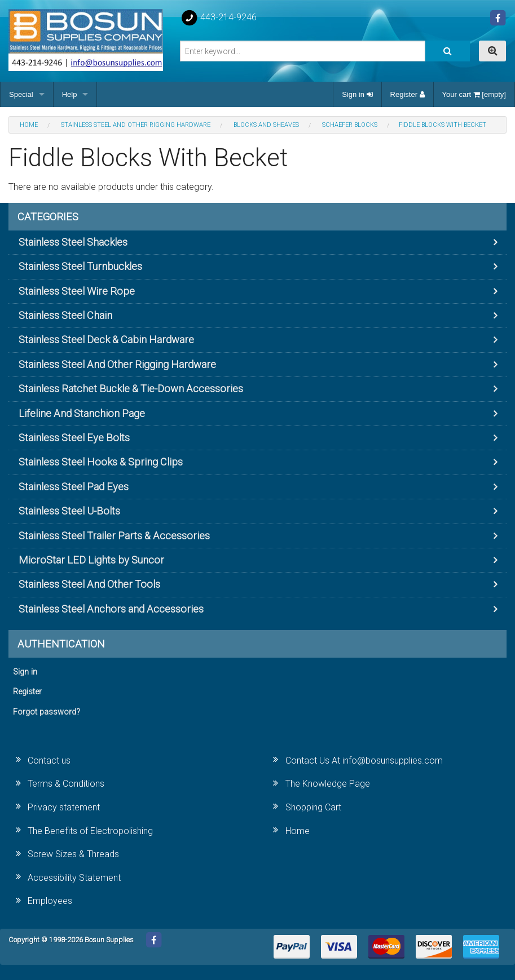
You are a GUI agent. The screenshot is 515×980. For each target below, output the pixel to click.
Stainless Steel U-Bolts (69, 511)
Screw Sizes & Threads (73, 854)
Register (408, 94)
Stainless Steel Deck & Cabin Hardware (106, 340)
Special (21, 94)
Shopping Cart (313, 807)
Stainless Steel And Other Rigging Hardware (117, 364)
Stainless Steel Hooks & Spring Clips (101, 462)
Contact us (49, 761)
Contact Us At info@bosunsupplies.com (364, 761)
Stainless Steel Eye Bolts (74, 438)
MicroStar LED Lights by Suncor (91, 560)
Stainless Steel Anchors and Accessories (111, 609)
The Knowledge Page (328, 784)
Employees (50, 901)
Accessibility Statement (74, 878)
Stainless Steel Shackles (73, 242)
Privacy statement (64, 807)
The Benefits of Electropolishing (90, 831)
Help (70, 94)
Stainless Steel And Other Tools (89, 584)
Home (298, 831)
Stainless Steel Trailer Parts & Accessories (114, 536)
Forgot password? (47, 712)
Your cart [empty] (474, 94)
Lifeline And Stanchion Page (82, 413)
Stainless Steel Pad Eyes (74, 487)
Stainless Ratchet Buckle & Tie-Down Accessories (131, 389)
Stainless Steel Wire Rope (77, 291)
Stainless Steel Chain (65, 315)
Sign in (357, 94)
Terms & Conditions (66, 784)
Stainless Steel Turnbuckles (80, 266)
